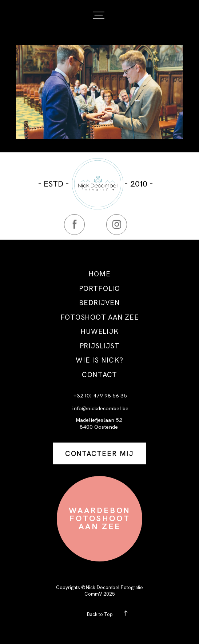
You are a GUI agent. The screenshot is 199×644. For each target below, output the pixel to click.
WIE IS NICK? (99, 361)
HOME (99, 274)
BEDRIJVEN (99, 303)
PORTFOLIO (99, 289)
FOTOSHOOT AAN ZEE (100, 318)
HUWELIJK (99, 332)
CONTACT (99, 375)
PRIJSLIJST (100, 346)
